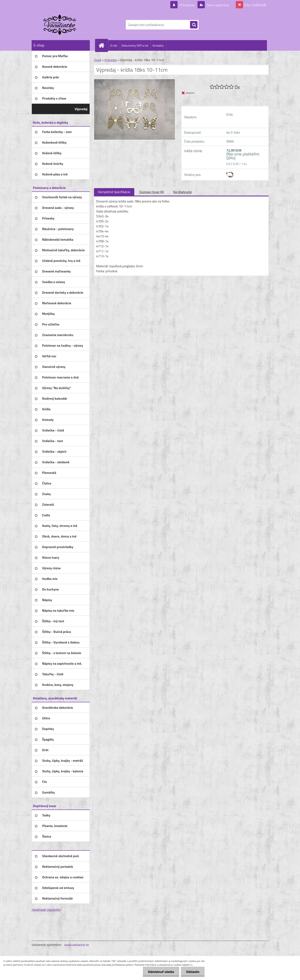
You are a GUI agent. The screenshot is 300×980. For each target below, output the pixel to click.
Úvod (98, 60)
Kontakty (158, 45)
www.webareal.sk (77, 945)
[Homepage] (103, 45)
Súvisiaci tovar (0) (152, 192)
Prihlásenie (187, 5)
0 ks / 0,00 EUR (255, 5)
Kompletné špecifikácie (114, 192)
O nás (114, 45)
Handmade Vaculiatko (46, 910)
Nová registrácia (218, 5)
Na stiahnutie (183, 192)
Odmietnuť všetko (161, 972)
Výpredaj (110, 60)
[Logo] (60, 25)
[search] (194, 25)
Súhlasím (193, 972)
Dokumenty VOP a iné (135, 45)
